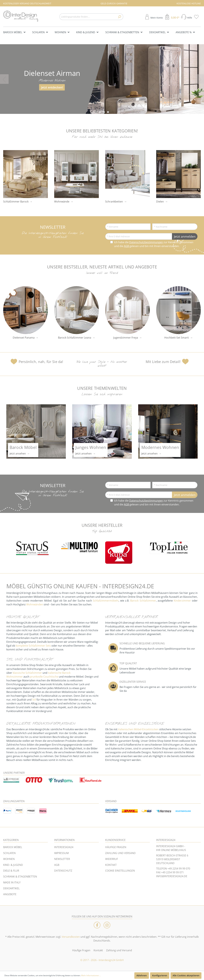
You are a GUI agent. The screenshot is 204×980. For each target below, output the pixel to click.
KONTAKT (111, 865)
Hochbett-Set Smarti (177, 338)
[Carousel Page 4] (108, 112)
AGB (126, 246)
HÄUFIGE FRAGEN (116, 847)
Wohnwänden (35, 604)
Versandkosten (71, 937)
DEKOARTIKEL (11, 888)
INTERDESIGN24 (64, 847)
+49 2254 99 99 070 (179, 869)
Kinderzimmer (182, 601)
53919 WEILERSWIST (168, 859)
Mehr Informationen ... (91, 975)
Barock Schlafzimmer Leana (75, 338)
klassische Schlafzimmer (27, 673)
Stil (34, 700)
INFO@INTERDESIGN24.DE (172, 876)
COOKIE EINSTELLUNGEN (120, 871)
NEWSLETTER (62, 859)
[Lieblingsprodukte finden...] (88, 17)
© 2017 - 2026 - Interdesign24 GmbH (102, 960)
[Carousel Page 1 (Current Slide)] (96, 112)
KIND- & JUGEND (13, 865)
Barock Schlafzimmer (143, 601)
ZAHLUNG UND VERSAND (120, 853)
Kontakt (98, 950)
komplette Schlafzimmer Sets (33, 646)
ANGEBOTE (10, 894)
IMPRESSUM (61, 853)
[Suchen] (119, 17)
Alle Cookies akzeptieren (186, 975)
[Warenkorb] (172, 17)
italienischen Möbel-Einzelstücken (138, 729)
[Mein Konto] (154, 17)
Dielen (160, 202)
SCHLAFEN (9, 853)
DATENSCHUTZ (63, 871)
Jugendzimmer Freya (126, 338)
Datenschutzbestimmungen (146, 242)
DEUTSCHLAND (165, 863)
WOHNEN (9, 859)
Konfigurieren (160, 975)
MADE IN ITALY (12, 882)
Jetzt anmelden (185, 236)
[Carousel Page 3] (104, 112)
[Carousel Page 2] (100, 112)
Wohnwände (62, 202)
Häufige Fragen (81, 950)
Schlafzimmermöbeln (106, 601)
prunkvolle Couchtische (44, 677)
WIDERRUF (112, 859)
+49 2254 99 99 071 (172, 872)
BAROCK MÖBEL (13, 847)
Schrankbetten (114, 202)
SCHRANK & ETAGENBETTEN (20, 877)
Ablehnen (142, 975)
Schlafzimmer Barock (16, 202)
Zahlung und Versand (119, 950)
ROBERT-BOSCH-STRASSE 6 (172, 855)
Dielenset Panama (24, 338)
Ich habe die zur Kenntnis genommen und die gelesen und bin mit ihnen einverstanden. (154, 244)
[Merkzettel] (197, 17)
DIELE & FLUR (11, 871)
